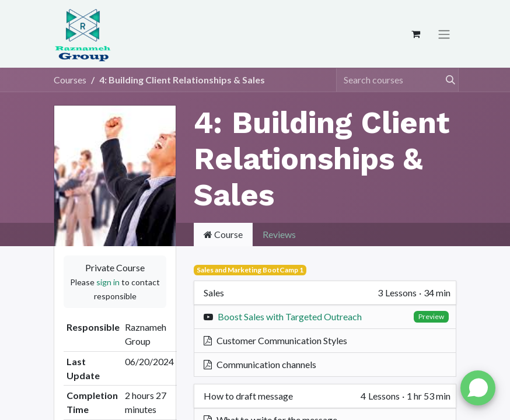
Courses (70, 80)
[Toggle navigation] (444, 34)
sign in (108, 282)
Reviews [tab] (279, 234)
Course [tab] (223, 234)
